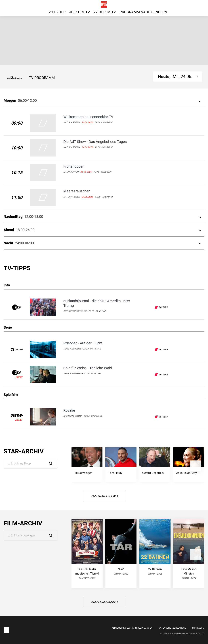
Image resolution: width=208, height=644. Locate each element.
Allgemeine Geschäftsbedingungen (132, 628)
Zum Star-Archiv (105, 496)
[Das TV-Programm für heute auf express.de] (104, 4)
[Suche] (30, 464)
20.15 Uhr (57, 12)
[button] (195, 466)
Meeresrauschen (77, 191)
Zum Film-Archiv (105, 602)
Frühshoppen (74, 166)
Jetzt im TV (80, 12)
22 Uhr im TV (105, 12)
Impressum (198, 628)
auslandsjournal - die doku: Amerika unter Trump (97, 303)
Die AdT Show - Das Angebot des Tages (95, 142)
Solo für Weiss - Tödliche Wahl (88, 368)
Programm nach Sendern (143, 12)
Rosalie (69, 410)
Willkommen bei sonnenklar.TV (88, 117)
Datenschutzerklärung (172, 628)
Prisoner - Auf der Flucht (83, 343)
